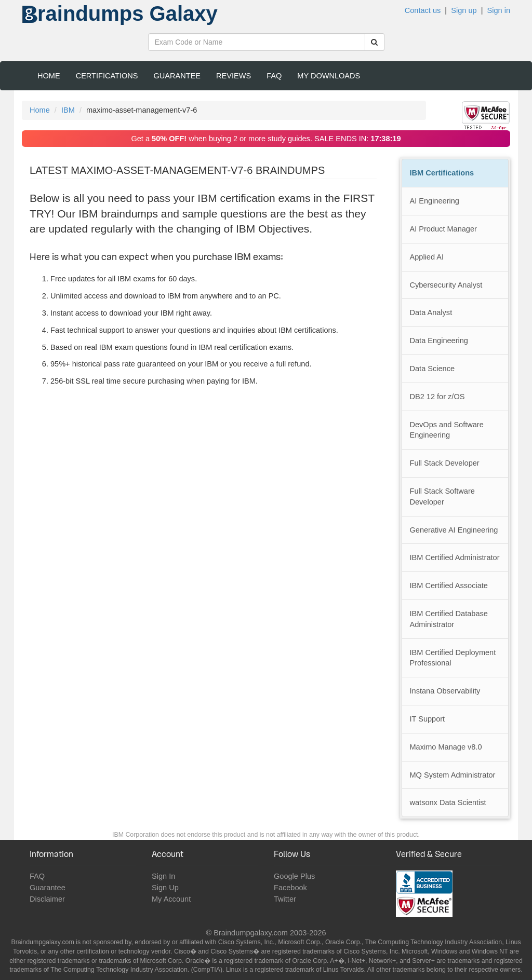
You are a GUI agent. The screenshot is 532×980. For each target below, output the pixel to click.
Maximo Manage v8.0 (446, 747)
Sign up (464, 10)
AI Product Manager (443, 229)
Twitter (285, 899)
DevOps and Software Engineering (447, 430)
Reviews (234, 76)
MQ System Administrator (453, 775)
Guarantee (177, 76)
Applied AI (427, 257)
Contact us (423, 10)
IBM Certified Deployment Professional (453, 658)
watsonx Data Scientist (448, 802)
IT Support (428, 719)
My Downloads (329, 76)
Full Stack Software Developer (442, 496)
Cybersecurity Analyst (446, 285)
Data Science (433, 369)
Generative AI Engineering (454, 530)
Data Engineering (439, 341)
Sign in (499, 10)
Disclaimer (47, 899)
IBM (68, 110)
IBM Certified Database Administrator (449, 619)
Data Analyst (431, 312)
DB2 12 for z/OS (437, 397)
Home (49, 76)
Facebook (290, 888)
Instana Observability (445, 691)
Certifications (107, 76)
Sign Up (165, 888)
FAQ (274, 76)
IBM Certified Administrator (455, 557)
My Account (171, 899)
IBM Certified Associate (449, 586)
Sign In (163, 876)
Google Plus (294, 876)
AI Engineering (435, 201)
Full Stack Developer (445, 463)
